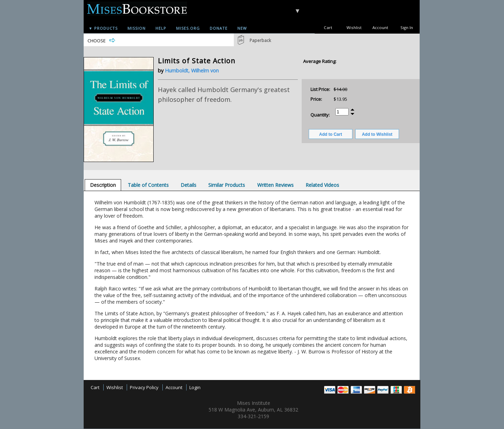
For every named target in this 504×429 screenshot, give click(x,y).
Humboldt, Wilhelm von (192, 71)
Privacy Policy (144, 387)
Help (161, 28)
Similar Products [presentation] (227, 185)
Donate (219, 28)
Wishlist (354, 27)
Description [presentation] (103, 185)
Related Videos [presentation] (322, 185)
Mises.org (188, 28)
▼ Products (103, 28)
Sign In (407, 27)
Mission (136, 28)
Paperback (260, 40)
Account (380, 27)
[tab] (103, 185)
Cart (328, 27)
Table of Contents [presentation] (148, 185)
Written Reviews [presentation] (275, 185)
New (242, 28)
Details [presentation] (188, 185)
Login (195, 387)
